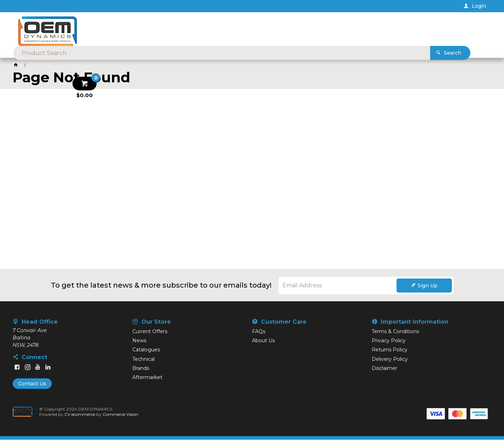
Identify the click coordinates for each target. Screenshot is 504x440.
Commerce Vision (121, 415)
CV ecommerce (80, 415)
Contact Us (32, 384)
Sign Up (428, 286)
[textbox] (241, 28)
